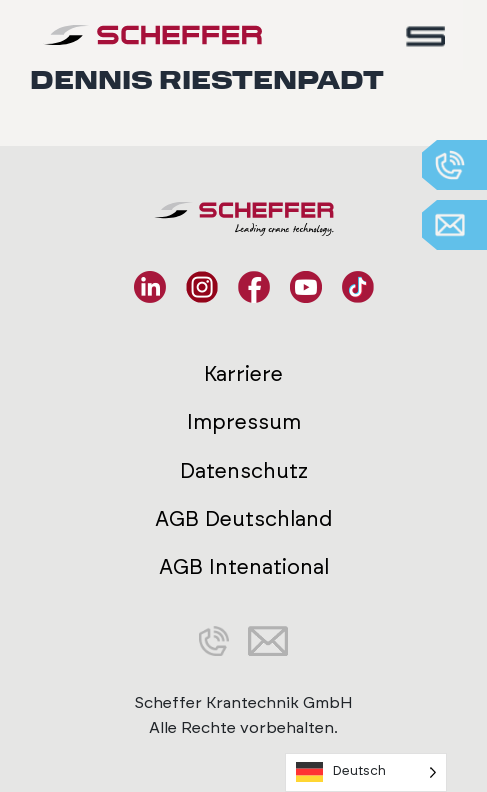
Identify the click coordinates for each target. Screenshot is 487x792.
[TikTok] (358, 287)
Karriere (243, 374)
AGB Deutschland (243, 519)
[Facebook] (254, 287)
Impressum (244, 422)
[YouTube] (306, 287)
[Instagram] (202, 287)
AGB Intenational (244, 567)
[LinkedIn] (150, 287)
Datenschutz (244, 471)
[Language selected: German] (366, 772)
